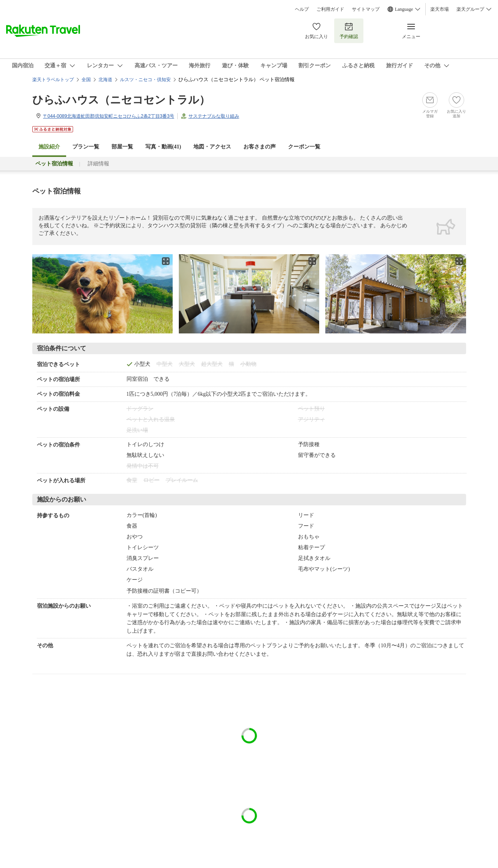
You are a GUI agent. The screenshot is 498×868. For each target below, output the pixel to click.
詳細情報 (98, 164)
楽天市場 (440, 9)
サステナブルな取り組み (214, 116)
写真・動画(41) (163, 147)
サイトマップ (366, 9)
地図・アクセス (212, 147)
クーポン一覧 (304, 147)
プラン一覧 (86, 147)
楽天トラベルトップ (53, 80)
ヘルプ (302, 9)
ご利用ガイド (330, 9)
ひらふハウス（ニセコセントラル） (121, 100)
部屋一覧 (122, 147)
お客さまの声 (260, 147)
